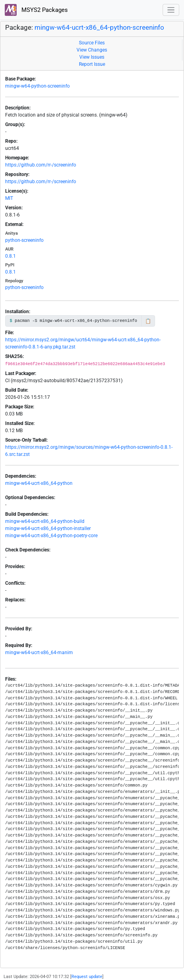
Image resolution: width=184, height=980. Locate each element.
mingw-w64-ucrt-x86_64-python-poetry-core (51, 536)
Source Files (92, 43)
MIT (9, 198)
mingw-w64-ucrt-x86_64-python (39, 483)
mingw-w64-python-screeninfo (37, 86)
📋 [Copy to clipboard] (148, 321)
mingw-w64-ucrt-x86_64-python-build (45, 521)
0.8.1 (11, 256)
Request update (87, 977)
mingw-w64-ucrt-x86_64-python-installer (48, 528)
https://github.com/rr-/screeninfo (41, 165)
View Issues (92, 57)
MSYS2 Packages (36, 10)
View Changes (92, 50)
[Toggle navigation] (171, 10)
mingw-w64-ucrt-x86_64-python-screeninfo (99, 28)
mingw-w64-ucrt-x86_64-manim (39, 653)
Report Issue (92, 64)
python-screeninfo (24, 240)
